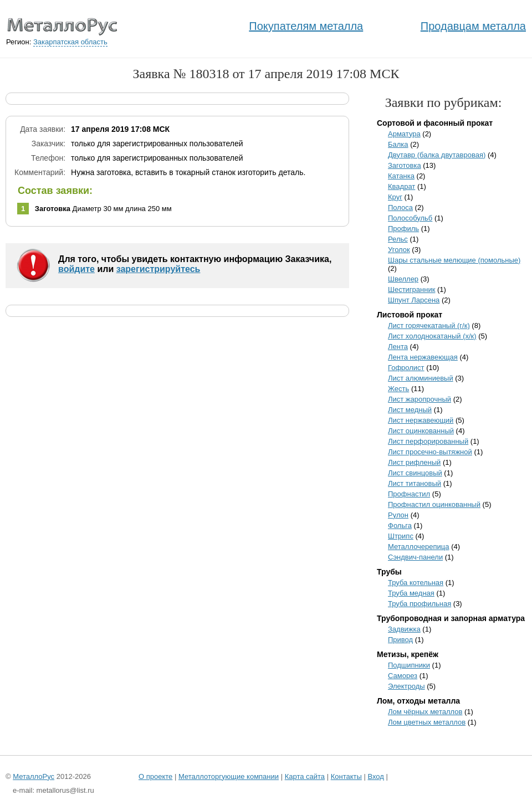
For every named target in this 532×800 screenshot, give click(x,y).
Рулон (398, 515)
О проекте (155, 776)
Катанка (401, 176)
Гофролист (406, 368)
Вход (375, 776)
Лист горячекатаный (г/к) (429, 325)
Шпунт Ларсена (414, 300)
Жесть (398, 389)
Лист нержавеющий (421, 420)
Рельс (398, 239)
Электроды (406, 686)
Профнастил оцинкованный (434, 504)
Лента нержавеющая (423, 357)
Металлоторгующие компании (229, 776)
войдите (76, 269)
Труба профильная (420, 604)
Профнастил (409, 494)
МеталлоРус (34, 776)
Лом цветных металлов (427, 722)
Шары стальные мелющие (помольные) (454, 260)
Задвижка (404, 629)
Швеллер (403, 279)
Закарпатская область (70, 42)
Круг (395, 197)
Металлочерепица (419, 547)
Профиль (403, 229)
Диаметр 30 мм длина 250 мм (103, 209)
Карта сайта (305, 776)
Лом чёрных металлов (425, 712)
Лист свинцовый (415, 473)
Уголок (399, 250)
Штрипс (401, 536)
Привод (400, 640)
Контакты (346, 776)
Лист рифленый (414, 462)
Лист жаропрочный (420, 399)
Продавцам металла (473, 26)
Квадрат (401, 186)
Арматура (404, 134)
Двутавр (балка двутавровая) (437, 155)
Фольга (400, 525)
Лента (398, 347)
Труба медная (411, 593)
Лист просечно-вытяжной (430, 452)
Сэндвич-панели (415, 557)
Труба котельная (416, 583)
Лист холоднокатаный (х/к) (432, 336)
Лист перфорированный (428, 441)
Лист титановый (415, 483)
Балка (398, 144)
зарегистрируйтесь (158, 269)
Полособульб (410, 218)
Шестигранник (411, 289)
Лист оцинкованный (421, 431)
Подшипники (409, 665)
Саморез (403, 676)
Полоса (400, 207)
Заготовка (405, 165)
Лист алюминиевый (421, 378)
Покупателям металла (306, 26)
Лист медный (410, 410)
